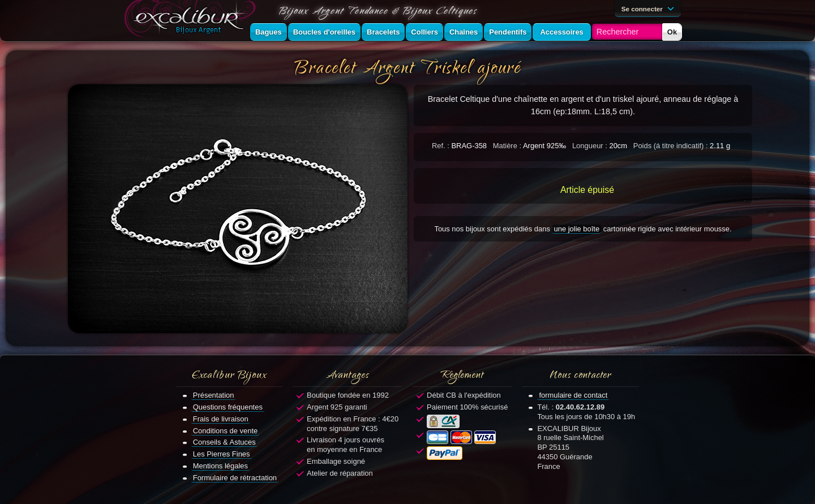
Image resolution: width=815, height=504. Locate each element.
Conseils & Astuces (224, 442)
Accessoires (561, 32)
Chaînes (464, 32)
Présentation (214, 395)
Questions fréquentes (228, 407)
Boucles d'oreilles (324, 32)
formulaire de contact (573, 395)
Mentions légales (220, 466)
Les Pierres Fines (222, 454)
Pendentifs (508, 32)
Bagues (269, 32)
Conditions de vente (226, 431)
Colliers (424, 32)
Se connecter (650, 8)
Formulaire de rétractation (235, 478)
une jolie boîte (577, 229)
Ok (672, 32)
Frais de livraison (221, 419)
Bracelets (383, 32)
